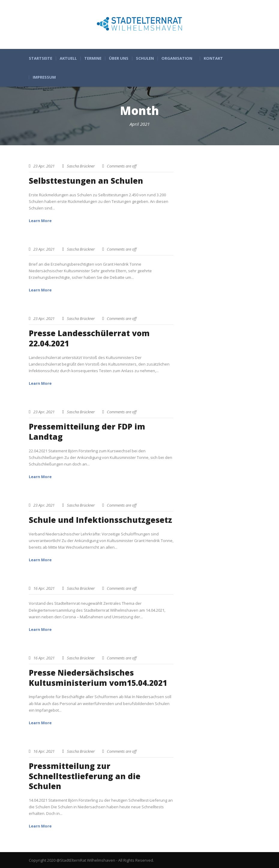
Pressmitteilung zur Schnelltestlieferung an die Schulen (85, 776)
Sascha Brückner (81, 166)
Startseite (40, 58)
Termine (93, 58)
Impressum (44, 77)
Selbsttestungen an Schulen (86, 181)
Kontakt (213, 58)
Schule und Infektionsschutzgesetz (100, 520)
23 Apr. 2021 (44, 166)
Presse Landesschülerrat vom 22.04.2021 (89, 338)
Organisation (177, 58)
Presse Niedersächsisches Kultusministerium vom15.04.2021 (98, 678)
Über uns (119, 58)
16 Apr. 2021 (44, 588)
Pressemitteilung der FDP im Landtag (87, 432)
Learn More (40, 221)
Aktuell (68, 58)
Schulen (145, 58)
